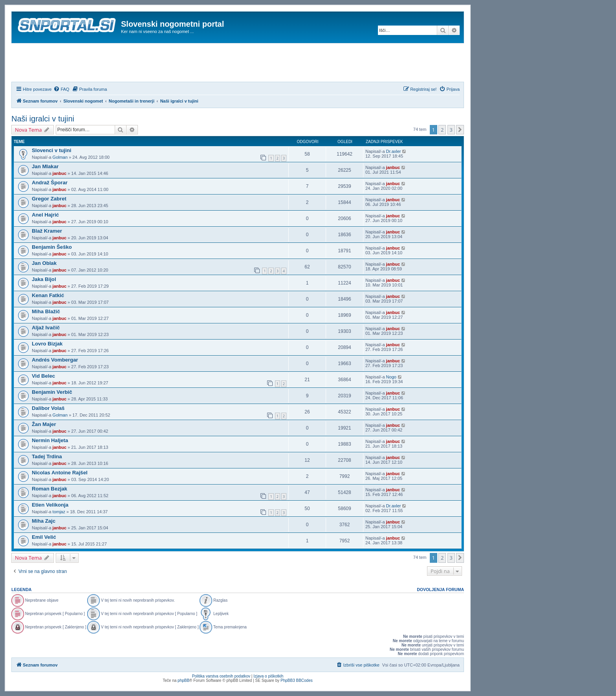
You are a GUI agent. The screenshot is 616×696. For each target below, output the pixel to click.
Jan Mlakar (45, 166)
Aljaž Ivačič (46, 328)
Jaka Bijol (44, 279)
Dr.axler (394, 151)
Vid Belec (43, 376)
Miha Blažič (46, 311)
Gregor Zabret (49, 199)
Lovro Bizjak (47, 344)
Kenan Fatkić (48, 295)
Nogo (391, 377)
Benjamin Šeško (52, 247)
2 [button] (442, 130)
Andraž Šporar (50, 183)
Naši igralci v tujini (43, 119)
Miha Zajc (44, 521)
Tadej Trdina (47, 456)
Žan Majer (44, 424)
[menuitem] (61, 89)
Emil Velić (44, 537)
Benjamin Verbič (52, 392)
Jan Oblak (44, 263)
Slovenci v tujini (51, 150)
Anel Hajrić (45, 215)
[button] (460, 130)
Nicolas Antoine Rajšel (60, 473)
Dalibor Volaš (48, 408)
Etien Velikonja (50, 505)
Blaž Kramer (47, 231)
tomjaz (59, 512)
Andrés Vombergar (55, 360)
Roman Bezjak (49, 489)
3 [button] (451, 130)
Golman (60, 157)
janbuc (60, 173)
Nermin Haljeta (50, 440)
